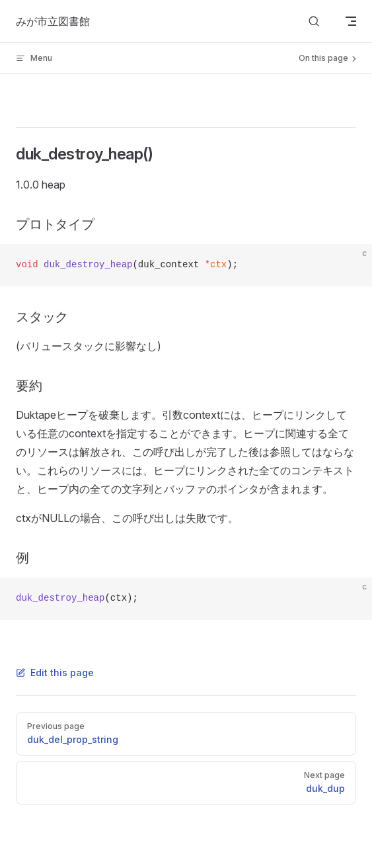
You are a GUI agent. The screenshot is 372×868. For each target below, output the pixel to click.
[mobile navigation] (351, 21)
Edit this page (55, 673)
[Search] (314, 22)
